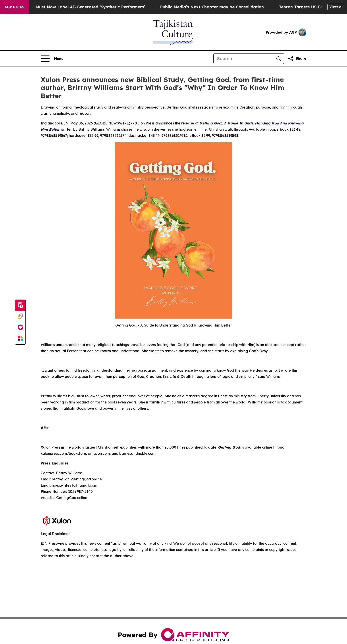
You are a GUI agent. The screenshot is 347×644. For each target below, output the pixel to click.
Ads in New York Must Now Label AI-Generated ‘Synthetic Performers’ (78, 7)
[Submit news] (20, 306)
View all (336, 7)
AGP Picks (14, 7)
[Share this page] (297, 59)
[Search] (243, 59)
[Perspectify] (20, 317)
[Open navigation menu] (52, 59)
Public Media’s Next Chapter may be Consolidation (217, 7)
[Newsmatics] (20, 339)
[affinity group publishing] (20, 328)
